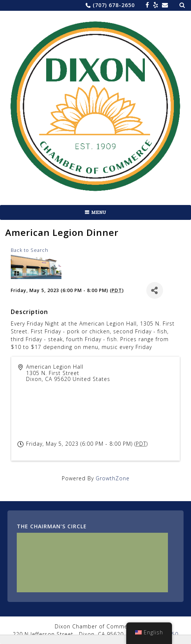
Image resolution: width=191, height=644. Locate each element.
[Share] (155, 290)
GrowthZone (113, 478)
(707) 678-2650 (114, 5)
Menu (99, 212)
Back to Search (30, 250)
